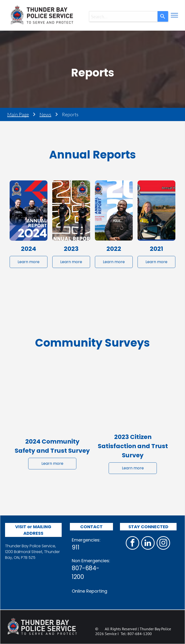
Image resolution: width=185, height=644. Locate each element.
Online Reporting (89, 591)
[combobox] (123, 16)
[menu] (174, 15)
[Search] (163, 16)
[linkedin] (148, 544)
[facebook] (132, 544)
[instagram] (163, 544)
